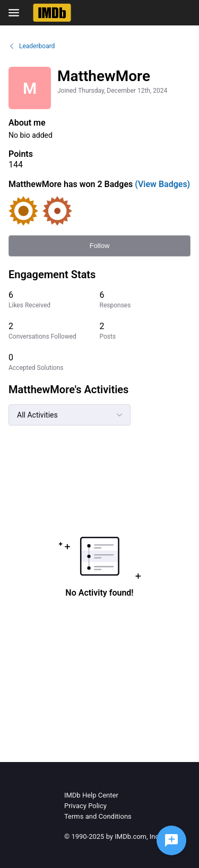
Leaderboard (32, 46)
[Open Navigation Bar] (17, 13)
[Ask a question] (171, 840)
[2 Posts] (145, 331)
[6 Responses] (145, 300)
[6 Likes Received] (54, 300)
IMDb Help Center (91, 795)
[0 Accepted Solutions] (54, 362)
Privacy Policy (85, 806)
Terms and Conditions (98, 816)
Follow (100, 246)
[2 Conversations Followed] (54, 331)
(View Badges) (161, 184)
